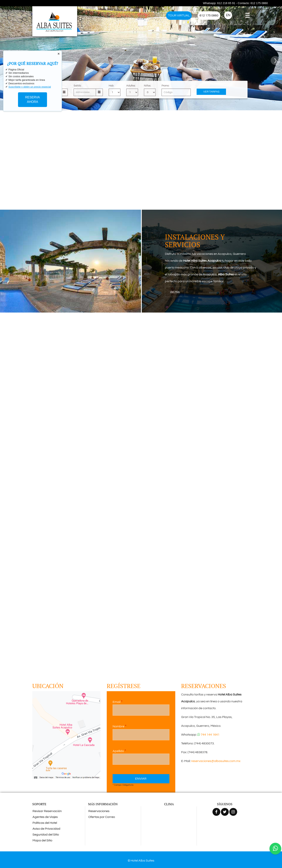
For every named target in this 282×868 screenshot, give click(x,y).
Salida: (78, 86)
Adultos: (131, 86)
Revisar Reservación (47, 811)
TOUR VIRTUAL (179, 15)
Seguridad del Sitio (46, 835)
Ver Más (175, 292)
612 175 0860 (209, 15)
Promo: (165, 86)
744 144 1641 (208, 735)
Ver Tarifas (211, 92)
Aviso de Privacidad (46, 829)
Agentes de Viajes (45, 817)
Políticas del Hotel (45, 823)
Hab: (111, 86)
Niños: (147, 86)
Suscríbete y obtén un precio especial (30, 87)
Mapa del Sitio (42, 840)
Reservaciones (99, 811)
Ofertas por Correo (102, 817)
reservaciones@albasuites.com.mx (216, 761)
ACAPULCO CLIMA (169, 823)
